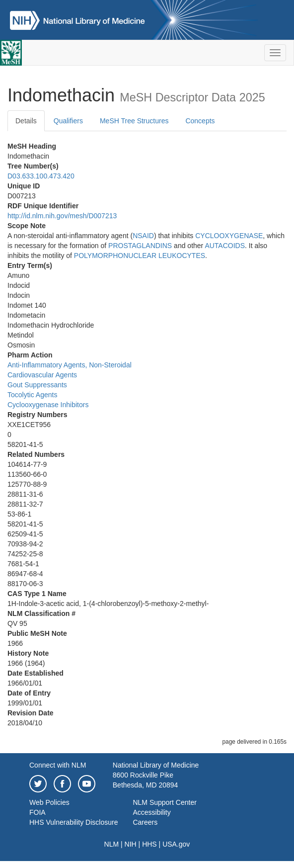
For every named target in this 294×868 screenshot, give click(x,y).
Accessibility (151, 812)
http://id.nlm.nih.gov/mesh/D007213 (62, 216)
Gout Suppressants (37, 385)
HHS (149, 844)
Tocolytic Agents (32, 395)
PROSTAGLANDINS (140, 246)
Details (26, 121)
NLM (112, 844)
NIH (131, 844)
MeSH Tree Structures (134, 121)
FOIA (37, 812)
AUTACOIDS (225, 246)
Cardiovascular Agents (42, 375)
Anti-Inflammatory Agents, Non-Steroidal (70, 365)
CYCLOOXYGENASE (229, 236)
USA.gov (176, 844)
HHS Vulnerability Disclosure (73, 822)
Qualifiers (68, 121)
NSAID (143, 236)
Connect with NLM (58, 765)
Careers (145, 822)
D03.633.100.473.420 (41, 176)
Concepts (200, 121)
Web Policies (49, 802)
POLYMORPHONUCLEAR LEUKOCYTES (140, 256)
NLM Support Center (164, 802)
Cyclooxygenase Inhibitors (48, 405)
